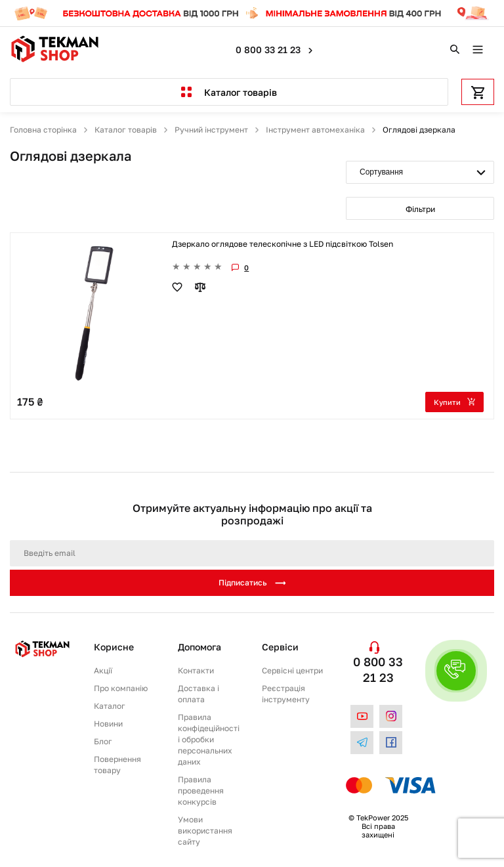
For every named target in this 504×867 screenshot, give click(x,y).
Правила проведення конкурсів (201, 791)
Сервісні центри (292, 670)
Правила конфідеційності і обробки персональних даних (209, 739)
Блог (103, 741)
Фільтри (420, 209)
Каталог (110, 706)
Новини (108, 724)
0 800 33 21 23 (269, 50)
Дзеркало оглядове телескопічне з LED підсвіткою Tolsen (283, 244)
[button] (456, 671)
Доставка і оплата (199, 694)
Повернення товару (117, 765)
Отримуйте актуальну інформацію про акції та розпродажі (252, 515)
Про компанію (121, 688)
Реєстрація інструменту (286, 694)
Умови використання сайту (205, 831)
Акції (103, 670)
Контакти (196, 670)
